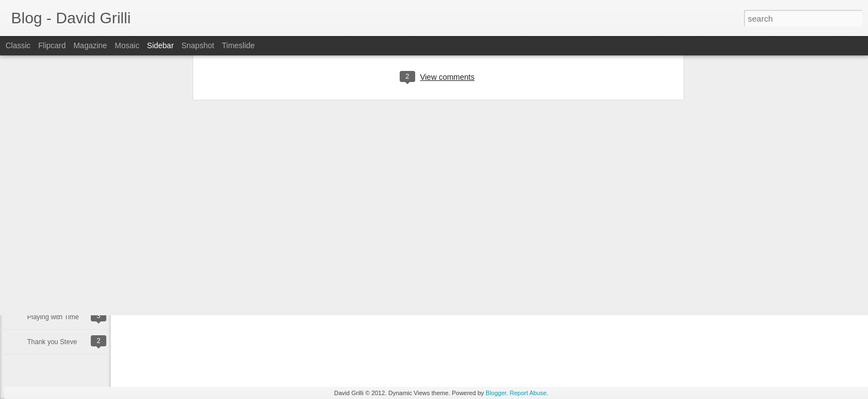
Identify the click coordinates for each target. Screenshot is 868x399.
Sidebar (161, 45)
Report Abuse (528, 393)
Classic (18, 45)
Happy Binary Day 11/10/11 (68, 292)
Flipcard (52, 45)
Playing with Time (53, 317)
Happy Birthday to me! (60, 267)
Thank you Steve (52, 342)
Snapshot (198, 45)
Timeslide (238, 45)
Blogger (496, 393)
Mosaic (127, 45)
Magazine (91, 45)
